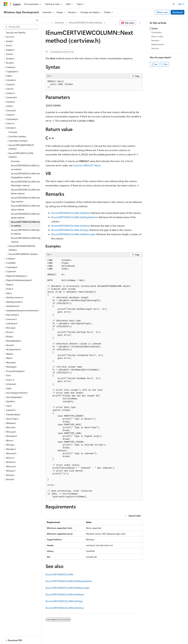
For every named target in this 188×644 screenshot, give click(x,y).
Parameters (157, 32)
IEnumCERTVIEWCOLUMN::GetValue (70, 226)
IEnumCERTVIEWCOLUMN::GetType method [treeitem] (25, 200)
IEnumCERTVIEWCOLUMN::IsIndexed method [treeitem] (25, 216)
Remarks (155, 40)
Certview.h (59, 23)
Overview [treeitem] (13, 132)
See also (155, 48)
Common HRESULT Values (87, 165)
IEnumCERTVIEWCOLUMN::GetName (71, 213)
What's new (162, 12)
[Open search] (174, 4)
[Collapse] (37, 20)
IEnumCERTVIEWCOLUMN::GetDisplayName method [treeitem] (25, 175)
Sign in (181, 4)
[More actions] (140, 23)
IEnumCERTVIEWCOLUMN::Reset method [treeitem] (25, 232)
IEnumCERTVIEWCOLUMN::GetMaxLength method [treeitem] (25, 183)
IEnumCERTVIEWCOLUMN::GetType (70, 230)
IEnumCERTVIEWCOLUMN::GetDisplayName (75, 217)
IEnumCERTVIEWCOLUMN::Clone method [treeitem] (25, 167)
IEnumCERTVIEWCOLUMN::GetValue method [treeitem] (25, 208)
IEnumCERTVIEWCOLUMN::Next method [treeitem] (25, 224)
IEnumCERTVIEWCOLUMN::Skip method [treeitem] (26, 240)
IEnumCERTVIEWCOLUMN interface (86, 23)
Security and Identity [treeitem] (16, 32)
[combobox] (21, 27)
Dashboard (178, 12)
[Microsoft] (6, 4)
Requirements (158, 44)
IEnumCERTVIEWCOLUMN (59, 574)
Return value (157, 36)
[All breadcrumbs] (48, 23)
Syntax (155, 28)
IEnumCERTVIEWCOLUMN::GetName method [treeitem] (25, 192)
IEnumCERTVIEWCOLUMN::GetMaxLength (73, 234)
